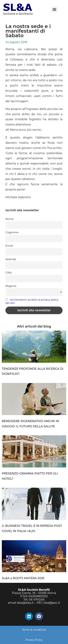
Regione (11, 286)
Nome (10, 219)
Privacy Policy (34, 640)
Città (9, 273)
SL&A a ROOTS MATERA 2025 (23, 578)
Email (9, 246)
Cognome (12, 232)
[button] (54, 9)
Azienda (11, 259)
